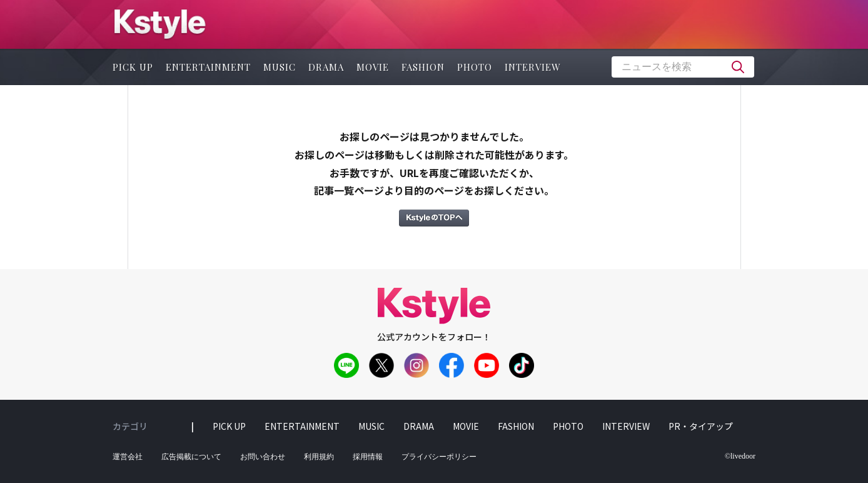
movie (373, 67)
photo (475, 67)
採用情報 (368, 457)
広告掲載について (191, 457)
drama (326, 67)
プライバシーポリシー (439, 457)
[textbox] (683, 67)
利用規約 (319, 457)
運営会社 (128, 457)
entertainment (208, 67)
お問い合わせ (263, 457)
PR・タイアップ (701, 426)
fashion (423, 67)
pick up (133, 67)
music (280, 67)
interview (533, 67)
